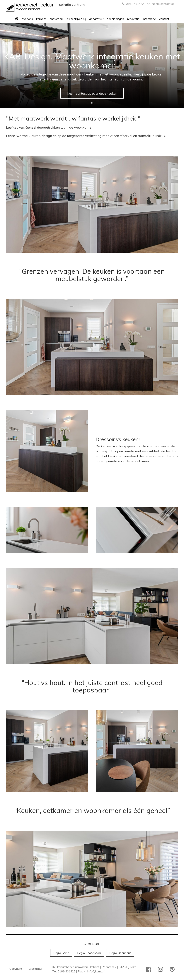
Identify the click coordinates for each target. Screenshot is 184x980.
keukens (41, 19)
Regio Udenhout (120, 953)
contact (164, 19)
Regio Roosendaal (89, 953)
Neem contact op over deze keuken (92, 93)
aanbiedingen (115, 19)
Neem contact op (161, 4)
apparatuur (96, 19)
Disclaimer (36, 969)
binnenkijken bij (76, 19)
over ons (27, 19)
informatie (149, 19)
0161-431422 (133, 4)
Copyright (16, 969)
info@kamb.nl (96, 971)
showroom (57, 19)
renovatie (133, 19)
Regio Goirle (61, 953)
